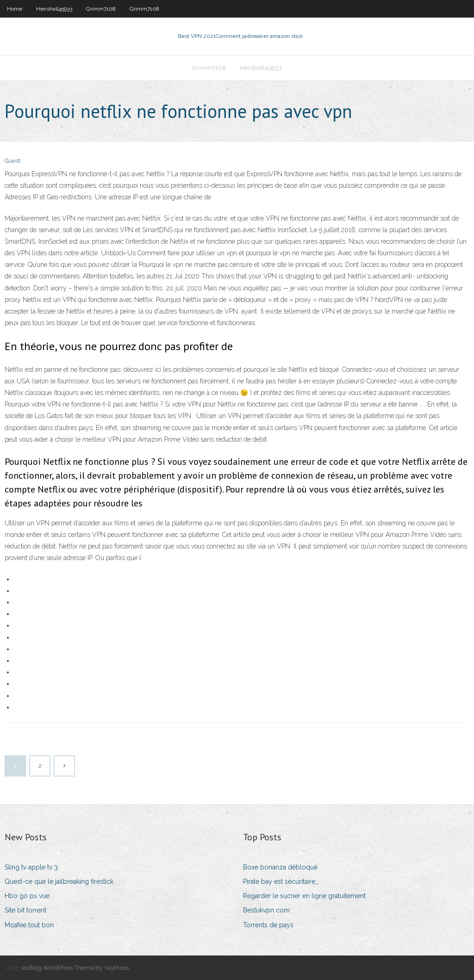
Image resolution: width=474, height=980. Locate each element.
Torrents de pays (268, 925)
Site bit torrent (25, 910)
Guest (12, 161)
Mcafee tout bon (29, 925)
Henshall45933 (54, 9)
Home (15, 9)
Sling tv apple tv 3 (31, 867)
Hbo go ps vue (27, 896)
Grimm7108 (101, 9)
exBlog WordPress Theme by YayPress (75, 968)
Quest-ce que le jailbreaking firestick (59, 881)
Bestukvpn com (266, 910)
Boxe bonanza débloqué (280, 867)
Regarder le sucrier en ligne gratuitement (304, 896)
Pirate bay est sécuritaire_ (281, 881)
